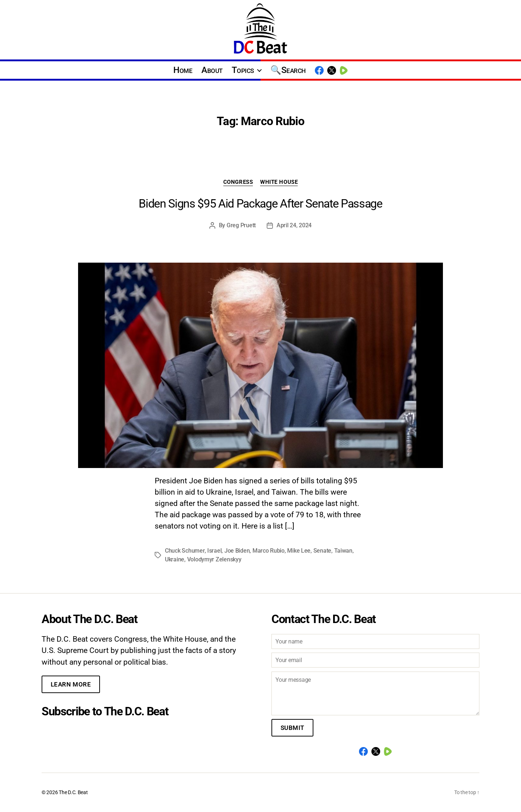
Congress (238, 182)
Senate (322, 551)
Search (294, 70)
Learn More (71, 684)
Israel (214, 551)
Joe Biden (237, 551)
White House (279, 182)
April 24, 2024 (294, 225)
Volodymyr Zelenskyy (214, 559)
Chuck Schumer (185, 551)
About (212, 70)
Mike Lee (299, 551)
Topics (243, 70)
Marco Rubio (269, 551)
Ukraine (175, 559)
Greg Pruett (241, 225)
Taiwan (343, 551)
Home (183, 70)
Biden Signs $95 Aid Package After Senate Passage (260, 204)
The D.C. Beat (73, 792)
